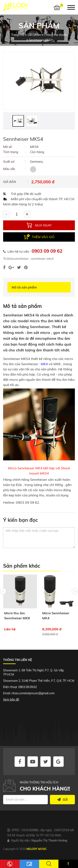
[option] (39, 81)
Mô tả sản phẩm (24, 287)
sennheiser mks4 (42, 259)
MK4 (44, 364)
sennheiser (21, 259)
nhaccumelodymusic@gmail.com (33, 693)
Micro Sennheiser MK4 (56, 616)
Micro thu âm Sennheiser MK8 (17, 616)
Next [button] (75, 591)
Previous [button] (3, 591)
